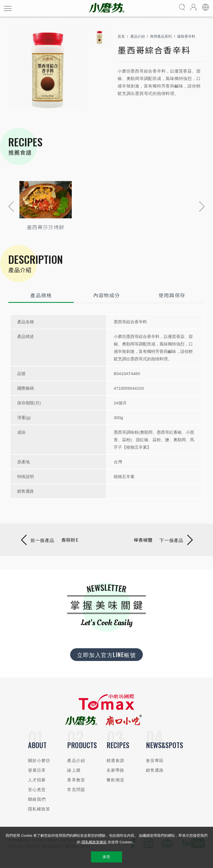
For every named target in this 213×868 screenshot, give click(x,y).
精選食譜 (116, 760)
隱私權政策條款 (94, 842)
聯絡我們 (37, 799)
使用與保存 (172, 295)
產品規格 (41, 295)
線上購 (74, 770)
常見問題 (76, 790)
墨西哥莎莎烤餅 (46, 227)
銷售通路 (155, 770)
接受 (106, 857)
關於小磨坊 (39, 760)
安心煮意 (37, 790)
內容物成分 (107, 295)
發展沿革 (37, 770)
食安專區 (155, 760)
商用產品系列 (161, 36)
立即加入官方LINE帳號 (106, 655)
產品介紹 (138, 36)
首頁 (121, 36)
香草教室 (76, 780)
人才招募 (37, 780)
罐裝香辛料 (186, 36)
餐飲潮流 (116, 780)
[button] (11, 206)
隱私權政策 (39, 809)
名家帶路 (116, 770)
